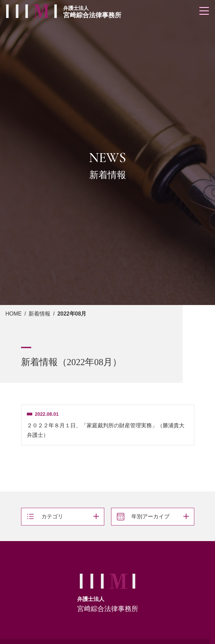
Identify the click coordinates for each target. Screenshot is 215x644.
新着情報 (39, 314)
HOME (14, 314)
